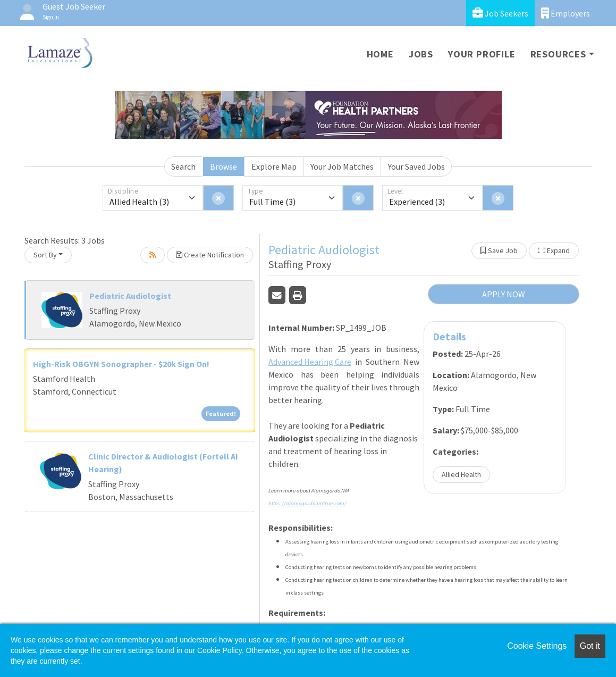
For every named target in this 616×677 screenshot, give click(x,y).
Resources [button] (558, 54)
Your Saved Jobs (416, 166)
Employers (566, 13)
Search (183, 166)
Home (380, 54)
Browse (223, 166)
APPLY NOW (504, 294)
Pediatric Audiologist (130, 296)
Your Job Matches (342, 166)
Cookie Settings (537, 646)
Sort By (45, 255)
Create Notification (210, 255)
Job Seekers (500, 13)
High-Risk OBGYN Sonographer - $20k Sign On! (121, 364)
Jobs (421, 54)
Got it (590, 646)
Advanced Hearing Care (310, 362)
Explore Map (274, 166)
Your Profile (482, 54)
